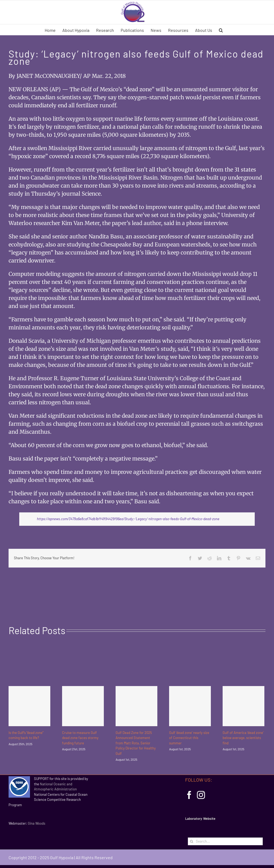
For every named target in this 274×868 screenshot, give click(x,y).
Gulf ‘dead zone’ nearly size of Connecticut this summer (189, 738)
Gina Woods (37, 823)
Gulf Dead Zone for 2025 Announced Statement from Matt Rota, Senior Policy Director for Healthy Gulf (136, 743)
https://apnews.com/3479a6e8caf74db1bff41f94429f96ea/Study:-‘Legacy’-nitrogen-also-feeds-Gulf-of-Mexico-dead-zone (128, 519)
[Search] (192, 841)
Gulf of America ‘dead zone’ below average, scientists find (243, 738)
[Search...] (225, 841)
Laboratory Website (200, 818)
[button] (221, 30)
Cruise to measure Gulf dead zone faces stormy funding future (80, 738)
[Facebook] (189, 795)
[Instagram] (201, 795)
